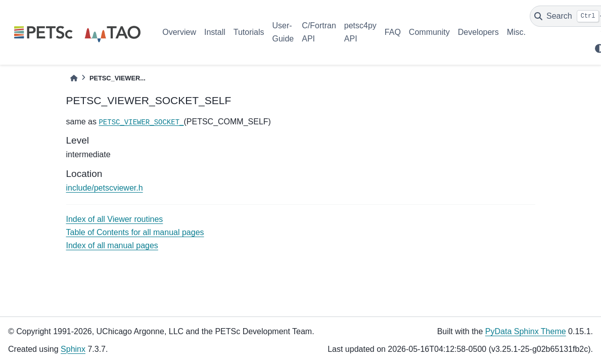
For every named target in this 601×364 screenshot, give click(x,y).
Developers (478, 32)
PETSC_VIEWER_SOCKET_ (141, 122)
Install (215, 32)
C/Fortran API (319, 32)
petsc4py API (360, 32)
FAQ (393, 32)
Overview (179, 32)
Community (429, 32)
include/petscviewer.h (105, 188)
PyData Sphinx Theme (526, 331)
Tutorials (249, 32)
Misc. (516, 32)
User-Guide (283, 32)
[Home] (74, 78)
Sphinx (73, 349)
